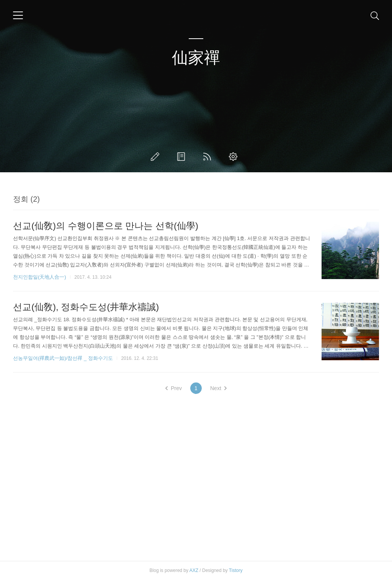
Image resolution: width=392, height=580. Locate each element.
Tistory (236, 570)
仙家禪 (196, 58)
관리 (235, 157)
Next (218, 388)
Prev (174, 388)
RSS (209, 157)
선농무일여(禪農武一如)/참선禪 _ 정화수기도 (63, 358)
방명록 (183, 157)
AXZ (194, 570)
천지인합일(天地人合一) (40, 277)
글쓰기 (157, 157)
